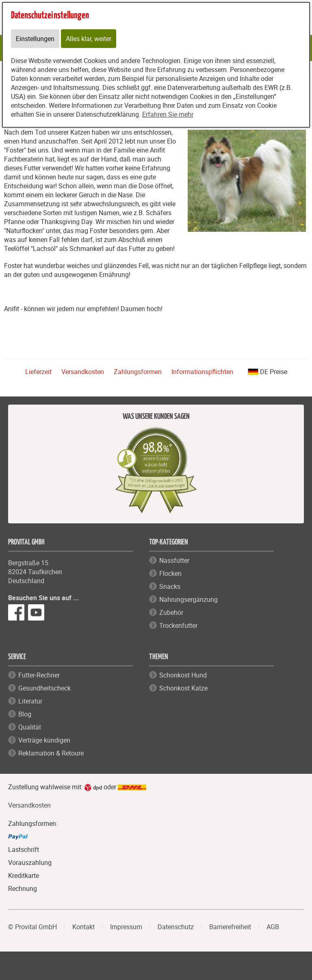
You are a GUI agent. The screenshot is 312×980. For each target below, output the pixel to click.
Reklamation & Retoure (51, 753)
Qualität (30, 727)
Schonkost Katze (183, 688)
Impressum (126, 927)
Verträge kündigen (44, 740)
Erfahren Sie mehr (168, 114)
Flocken (170, 573)
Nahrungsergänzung (188, 599)
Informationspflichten (202, 372)
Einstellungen (35, 39)
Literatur (30, 701)
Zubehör (171, 612)
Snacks (170, 586)
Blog (25, 714)
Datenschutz (176, 927)
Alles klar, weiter (89, 39)
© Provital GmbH (32, 927)
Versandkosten (83, 372)
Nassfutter (174, 560)
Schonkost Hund (183, 675)
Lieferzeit (38, 372)
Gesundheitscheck (44, 688)
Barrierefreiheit (230, 927)
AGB (273, 927)
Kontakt (83, 927)
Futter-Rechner (39, 675)
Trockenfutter (178, 625)
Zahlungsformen (138, 372)
